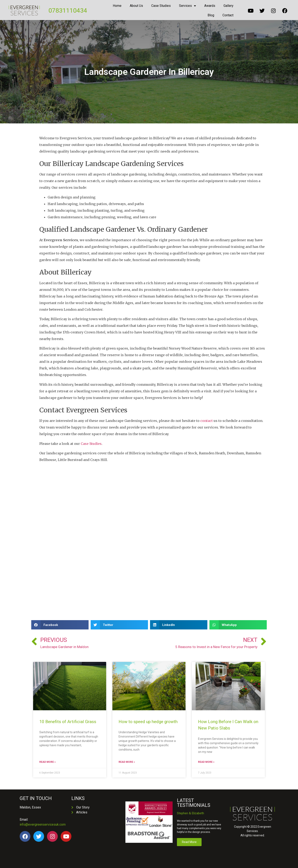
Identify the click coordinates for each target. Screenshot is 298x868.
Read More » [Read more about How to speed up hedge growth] (127, 762)
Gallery (228, 6)
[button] (60, 625)
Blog (211, 15)
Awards (210, 6)
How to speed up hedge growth (148, 722)
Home (117, 6)
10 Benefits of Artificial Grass (68, 722)
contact (207, 421)
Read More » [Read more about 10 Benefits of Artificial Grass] (47, 762)
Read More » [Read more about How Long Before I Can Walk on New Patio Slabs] (206, 762)
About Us (136, 6)
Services (187, 6)
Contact (228, 15)
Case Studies (161, 6)
